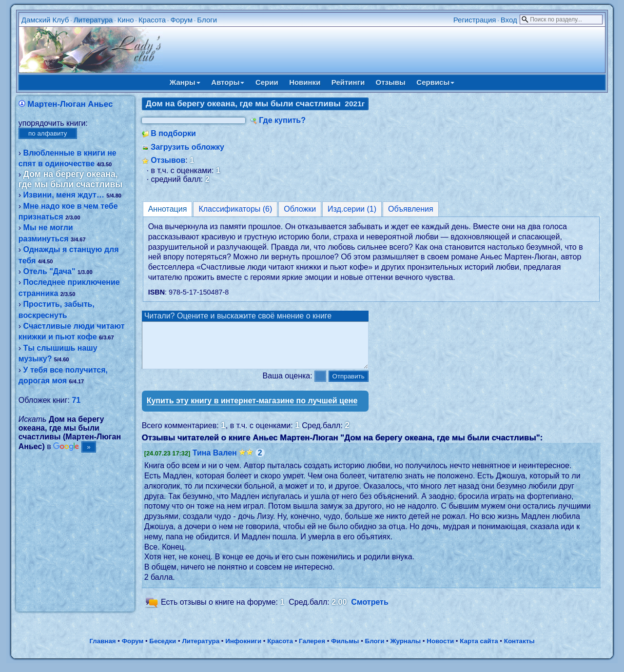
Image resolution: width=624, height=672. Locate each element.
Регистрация (475, 20)
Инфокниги (243, 650)
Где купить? (282, 120)
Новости (440, 650)
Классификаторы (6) (235, 209)
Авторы (228, 82)
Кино (126, 20)
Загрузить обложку (187, 147)
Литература (93, 20)
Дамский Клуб (45, 20)
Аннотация (168, 209)
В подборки (173, 133)
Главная (102, 650)
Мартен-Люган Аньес (70, 104)
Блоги (207, 20)
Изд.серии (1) (352, 209)
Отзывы (391, 82)
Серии (267, 82)
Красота (152, 20)
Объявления (411, 209)
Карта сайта (479, 650)
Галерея (312, 650)
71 (76, 400)
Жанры (185, 82)
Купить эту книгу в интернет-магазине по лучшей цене (252, 409)
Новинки (305, 82)
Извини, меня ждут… (64, 195)
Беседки (163, 650)
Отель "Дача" (49, 271)
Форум (181, 20)
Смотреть (370, 611)
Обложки (300, 209)
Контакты (519, 650)
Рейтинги (348, 82)
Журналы (405, 650)
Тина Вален (215, 462)
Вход (509, 20)
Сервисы (435, 82)
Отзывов (168, 160)
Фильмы (345, 650)
